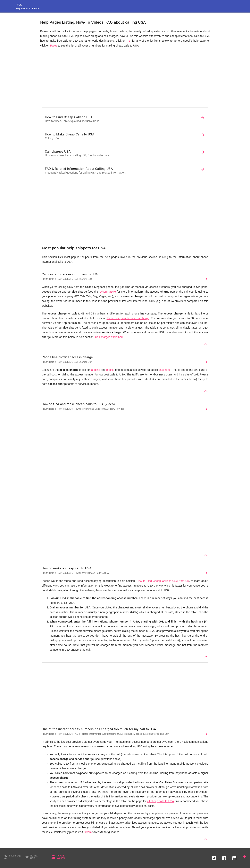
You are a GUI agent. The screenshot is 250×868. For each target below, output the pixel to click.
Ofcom (88, 832)
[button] (214, 857)
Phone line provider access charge (128, 318)
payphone (165, 370)
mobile (110, 370)
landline (95, 370)
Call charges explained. (109, 337)
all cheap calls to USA (161, 801)
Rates (54, 46)
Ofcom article (108, 292)
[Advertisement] (125, 78)
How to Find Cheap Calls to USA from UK (163, 581)
